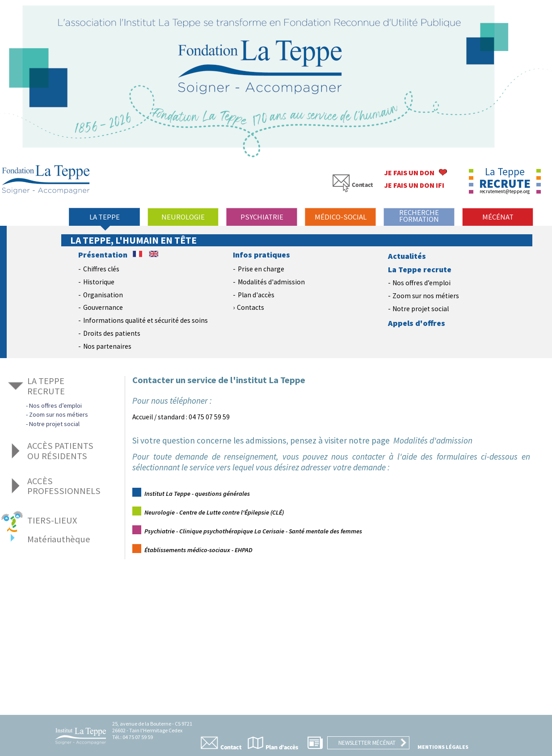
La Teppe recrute (420, 270)
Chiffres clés (101, 269)
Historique (99, 282)
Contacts (251, 307)
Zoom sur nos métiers (426, 296)
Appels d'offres (417, 323)
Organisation (103, 295)
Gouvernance (103, 307)
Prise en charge (261, 269)
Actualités (407, 256)
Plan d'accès (256, 295)
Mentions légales (443, 747)
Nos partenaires (107, 346)
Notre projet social (421, 309)
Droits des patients (112, 333)
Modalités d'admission (271, 282)
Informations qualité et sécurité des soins (145, 320)
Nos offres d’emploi (421, 283)
